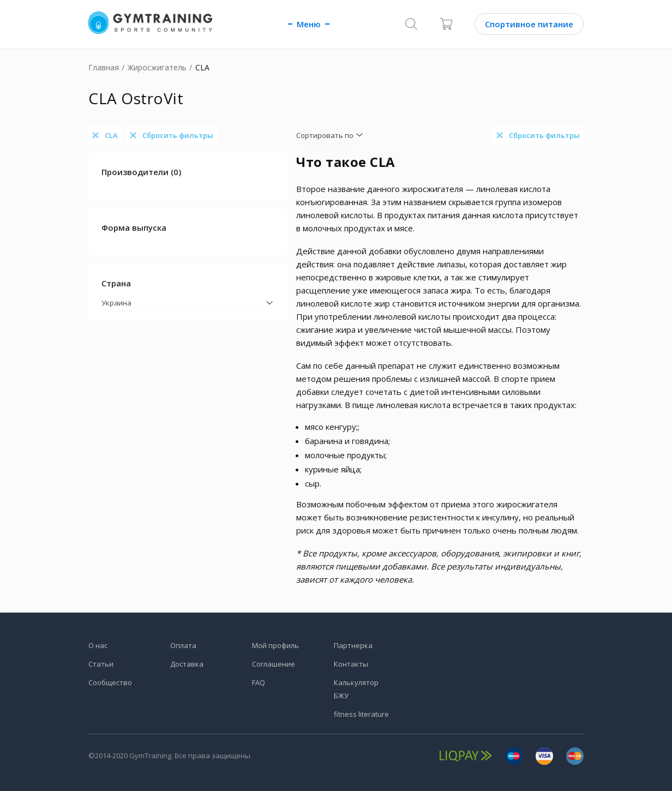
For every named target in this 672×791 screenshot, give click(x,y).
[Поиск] (411, 24)
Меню (309, 24)
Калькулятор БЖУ (356, 689)
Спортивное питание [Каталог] (529, 24)
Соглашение (274, 664)
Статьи (101, 664)
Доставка (187, 664)
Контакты (351, 664)
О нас (98, 645)
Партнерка (353, 645)
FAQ (259, 682)
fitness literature (361, 714)
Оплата (183, 645)
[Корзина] (446, 24)
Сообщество (110, 682)
